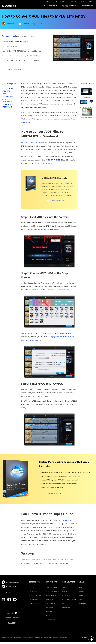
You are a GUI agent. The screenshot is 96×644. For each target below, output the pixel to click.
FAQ (63, 605)
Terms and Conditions (7, 640)
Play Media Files (50, 601)
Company (82, 593)
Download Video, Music (52, 597)
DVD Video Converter (34, 605)
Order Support (66, 593)
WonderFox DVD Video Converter (33, 143)
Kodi (47, 628)
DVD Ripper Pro (33, 589)
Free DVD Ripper (33, 593)
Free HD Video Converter (35, 601)
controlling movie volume (30, 342)
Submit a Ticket (66, 609)
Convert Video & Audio (51, 589)
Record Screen (49, 609)
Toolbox (48, 617)
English (84, 639)
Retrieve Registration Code (69, 601)
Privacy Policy (18, 640)
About (81, 589)
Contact (81, 597)
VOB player (50, 94)
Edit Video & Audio (50, 613)
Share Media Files (50, 605)
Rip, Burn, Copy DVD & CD (52, 593)
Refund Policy (83, 605)
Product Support (67, 597)
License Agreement (28, 640)
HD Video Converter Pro (35, 597)
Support (64, 589)
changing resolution (55, 338)
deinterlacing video (69, 338)
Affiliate (81, 601)
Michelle (10, 24)
